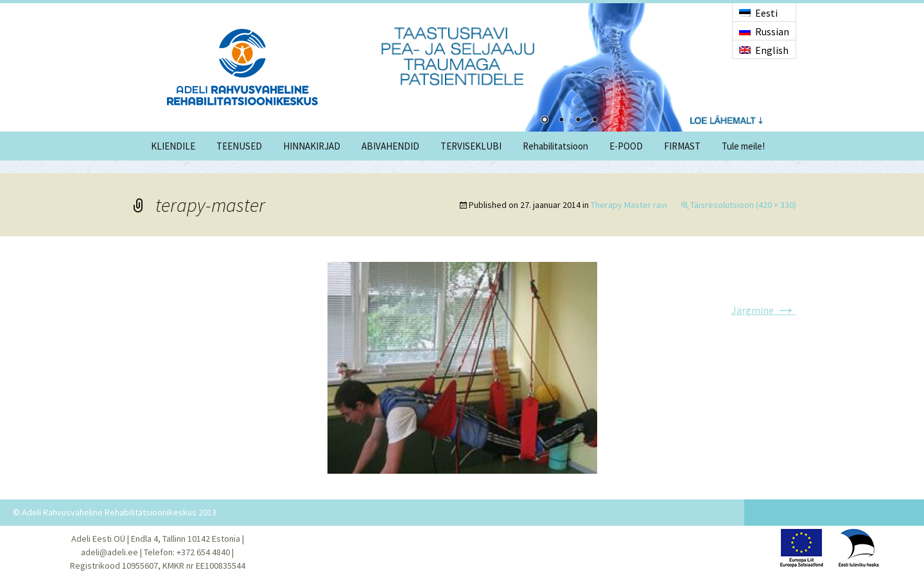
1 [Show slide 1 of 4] (545, 121)
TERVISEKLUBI (471, 146)
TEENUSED (239, 146)
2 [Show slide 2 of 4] (561, 121)
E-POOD (626, 146)
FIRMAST (682, 146)
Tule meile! (743, 146)
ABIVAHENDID (390, 146)
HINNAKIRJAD (312, 146)
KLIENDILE (173, 146)
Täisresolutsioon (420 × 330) (743, 205)
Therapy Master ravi (629, 205)
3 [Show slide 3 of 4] (578, 121)
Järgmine (764, 310)
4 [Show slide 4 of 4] (595, 121)
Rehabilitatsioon (555, 146)
